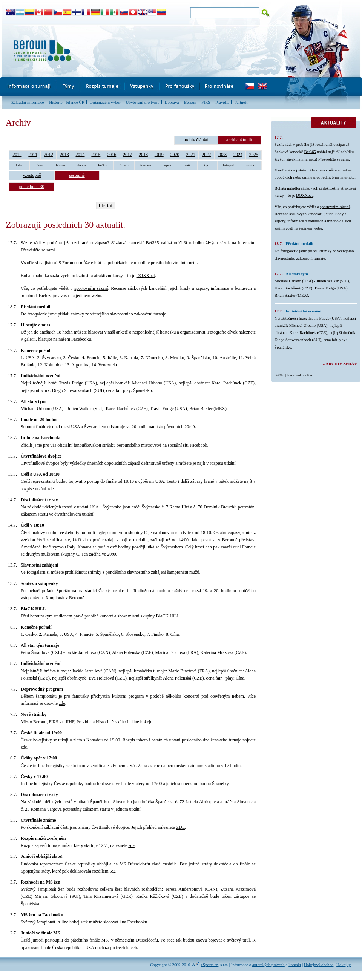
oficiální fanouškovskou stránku (86, 445)
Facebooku (81, 339)
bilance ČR (75, 102)
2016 (112, 155)
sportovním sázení (91, 288)
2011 (33, 155)
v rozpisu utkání (221, 463)
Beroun (190, 102)
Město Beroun (34, 722)
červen (124, 165)
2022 (206, 155)
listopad (228, 165)
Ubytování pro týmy (142, 102)
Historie (56, 102)
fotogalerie (37, 314)
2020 (175, 155)
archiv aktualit (239, 140)
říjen (208, 165)
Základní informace (28, 102)
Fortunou (71, 263)
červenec (146, 165)
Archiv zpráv (341, 364)
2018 (143, 155)
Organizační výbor (105, 102)
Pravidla (222, 102)
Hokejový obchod (319, 965)
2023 (222, 155)
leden (20, 165)
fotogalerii (36, 572)
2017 (127, 155)
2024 (238, 155)
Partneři (241, 102)
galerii (30, 339)
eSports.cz (210, 965)
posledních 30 (32, 187)
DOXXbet (146, 276)
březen (60, 165)
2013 (64, 155)
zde (51, 489)
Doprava (172, 102)
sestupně (77, 175)
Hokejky (344, 965)
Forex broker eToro (300, 375)
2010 (17, 155)
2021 (190, 155)
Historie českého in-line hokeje (124, 722)
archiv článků (196, 140)
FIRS (206, 102)
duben (81, 165)
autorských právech (268, 965)
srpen (167, 165)
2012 (49, 155)
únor (40, 165)
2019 (159, 155)
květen (103, 165)
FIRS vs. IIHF (61, 722)
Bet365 (153, 243)
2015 (96, 155)
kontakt (295, 965)
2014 (80, 155)
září (188, 165)
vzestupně (32, 175)
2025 (254, 155)
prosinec (251, 165)
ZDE (180, 827)
